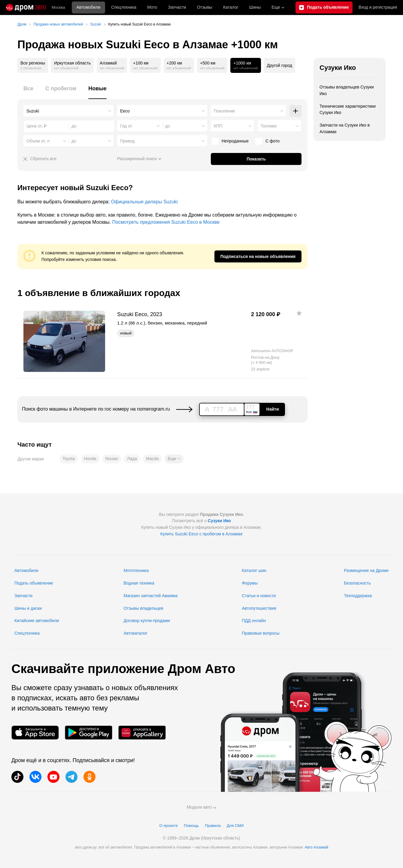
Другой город (280, 65)
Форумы (250, 583)
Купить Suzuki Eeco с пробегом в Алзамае (201, 534)
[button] (174, 459)
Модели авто (202, 807)
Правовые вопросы (261, 633)
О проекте (169, 826)
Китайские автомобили (37, 621)
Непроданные (230, 141)
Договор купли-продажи (147, 621)
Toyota (69, 459)
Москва (58, 7)
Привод (127, 141)
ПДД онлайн (254, 621)
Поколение (224, 111)
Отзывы (205, 7)
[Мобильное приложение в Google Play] (89, 733)
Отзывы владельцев (143, 608)
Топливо (269, 126)
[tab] (28, 92)
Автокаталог (135, 633)
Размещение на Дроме (366, 570)
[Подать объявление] (324, 7)
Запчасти (177, 7)
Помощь (191, 826)
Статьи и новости (259, 596)
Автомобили (88, 7)
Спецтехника (27, 633)
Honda (90, 459)
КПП (218, 126)
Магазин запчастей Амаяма (150, 596)
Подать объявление (34, 583)
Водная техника (139, 583)
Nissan (112, 459)
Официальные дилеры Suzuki (144, 202)
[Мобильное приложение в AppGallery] (142, 733)
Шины (255, 7)
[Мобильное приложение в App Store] (35, 733)
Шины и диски (28, 608)
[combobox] (69, 111)
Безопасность (357, 583)
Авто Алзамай (317, 847)
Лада (132, 459)
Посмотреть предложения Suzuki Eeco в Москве (166, 222)
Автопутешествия (259, 608)
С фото (267, 141)
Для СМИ (235, 826)
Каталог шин (254, 570)
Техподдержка (358, 596)
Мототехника (136, 570)
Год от (126, 126)
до (168, 126)
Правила (213, 826)
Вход (378, 7)
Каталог (231, 7)
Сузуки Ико (338, 68)
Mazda (152, 459)
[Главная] (26, 7)
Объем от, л (38, 141)
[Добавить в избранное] (299, 313)
